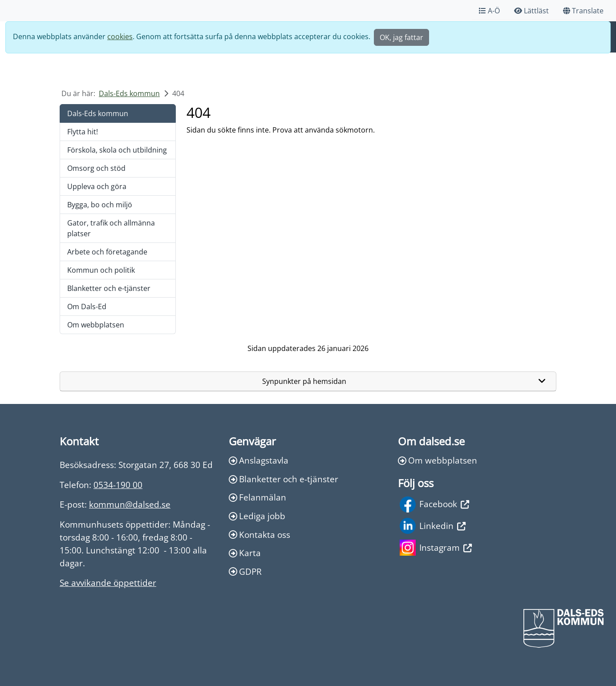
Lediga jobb (257, 516)
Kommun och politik (101, 270)
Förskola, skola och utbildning (117, 150)
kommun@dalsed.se (130, 504)
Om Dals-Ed (87, 307)
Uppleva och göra (97, 186)
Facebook (434, 504)
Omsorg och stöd (96, 168)
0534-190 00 (118, 485)
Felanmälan (257, 497)
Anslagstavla (259, 460)
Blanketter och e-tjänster (109, 288)
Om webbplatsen (96, 325)
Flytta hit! (83, 132)
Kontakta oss (259, 535)
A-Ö (489, 11)
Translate (583, 11)
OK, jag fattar (401, 37)
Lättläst (531, 11)
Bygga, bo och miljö (100, 205)
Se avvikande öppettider (108, 583)
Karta (245, 553)
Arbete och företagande (107, 252)
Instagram (436, 548)
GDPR (245, 571)
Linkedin (433, 526)
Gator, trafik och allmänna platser (111, 228)
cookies (120, 36)
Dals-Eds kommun (129, 93)
